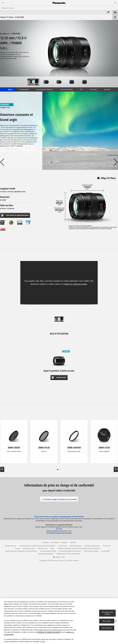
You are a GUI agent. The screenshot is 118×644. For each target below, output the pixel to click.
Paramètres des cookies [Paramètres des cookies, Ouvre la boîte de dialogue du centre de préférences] (107, 613)
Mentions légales (76, 546)
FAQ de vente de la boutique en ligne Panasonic (21, 551)
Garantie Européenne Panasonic (70, 551)
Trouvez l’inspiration (67, 89)
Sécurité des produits (91, 551)
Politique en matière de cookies (75, 284)
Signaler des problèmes (46, 554)
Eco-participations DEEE (48, 551)
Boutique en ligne (29, 548)
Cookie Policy (63, 546)
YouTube (73, 542)
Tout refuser (107, 621)
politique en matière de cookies (49, 632)
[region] (59, 621)
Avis (81, 89)
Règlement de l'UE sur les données (68, 554)
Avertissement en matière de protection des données (37, 546)
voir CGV (59, 529)
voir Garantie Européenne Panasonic (59, 533)
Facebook (45, 542)
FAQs (52, 548)
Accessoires (93, 89)
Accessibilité (105, 551)
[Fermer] (115, 621)
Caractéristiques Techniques (45, 89)
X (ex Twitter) (54, 542)
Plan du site (107, 546)
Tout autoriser (107, 628)
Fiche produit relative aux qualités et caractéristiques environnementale (59, 517)
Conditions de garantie (92, 546)
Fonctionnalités (24, 89)
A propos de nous (10, 546)
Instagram (64, 542)
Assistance (107, 89)
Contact (17, 548)
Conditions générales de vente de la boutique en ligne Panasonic (79, 548)
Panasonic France (8, 8)
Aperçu (10, 89)
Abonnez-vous (43, 548)
